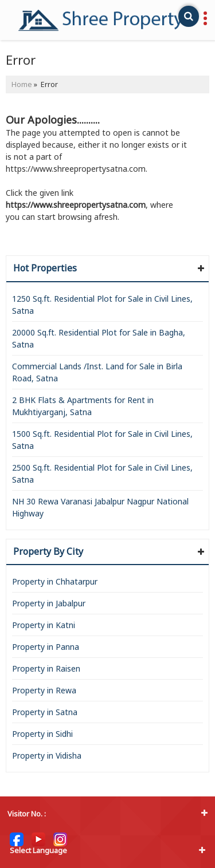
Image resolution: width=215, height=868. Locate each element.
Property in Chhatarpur (55, 581)
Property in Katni (44, 625)
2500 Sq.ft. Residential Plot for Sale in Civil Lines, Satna (102, 474)
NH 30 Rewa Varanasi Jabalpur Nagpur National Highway (100, 507)
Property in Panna (46, 647)
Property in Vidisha (47, 755)
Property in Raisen (46, 668)
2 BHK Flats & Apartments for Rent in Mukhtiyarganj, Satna (83, 406)
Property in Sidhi (42, 734)
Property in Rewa (44, 690)
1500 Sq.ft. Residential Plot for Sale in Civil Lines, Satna (102, 440)
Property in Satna (45, 712)
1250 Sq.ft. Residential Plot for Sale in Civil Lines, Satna (102, 305)
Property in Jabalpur (49, 603)
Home (22, 84)
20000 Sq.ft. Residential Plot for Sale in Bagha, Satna (99, 338)
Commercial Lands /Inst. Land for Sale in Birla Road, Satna (97, 372)
